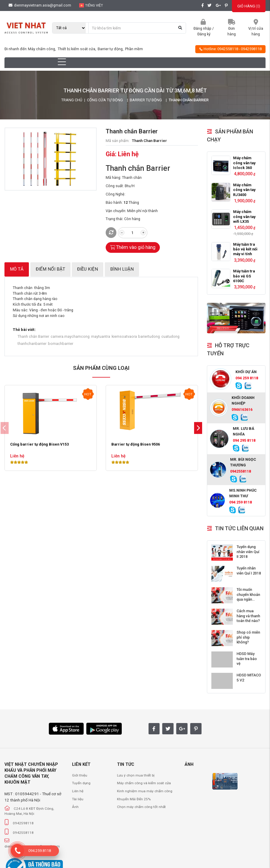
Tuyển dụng (81, 783)
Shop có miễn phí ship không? (248, 637)
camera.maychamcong (70, 336)
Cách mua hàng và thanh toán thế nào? (248, 616)
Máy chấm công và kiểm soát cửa (144, 783)
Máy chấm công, (42, 49)
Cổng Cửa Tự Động (105, 100)
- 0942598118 (250, 49)
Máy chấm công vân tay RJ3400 (244, 190)
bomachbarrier (61, 344)
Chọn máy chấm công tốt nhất (141, 807)
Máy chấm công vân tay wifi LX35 (244, 217)
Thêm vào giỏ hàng (133, 247)
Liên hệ (78, 791)
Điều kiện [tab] (88, 269)
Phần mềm (134, 49)
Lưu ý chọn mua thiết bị (136, 775)
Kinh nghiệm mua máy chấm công (145, 791)
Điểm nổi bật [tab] (50, 269)
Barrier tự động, (111, 49)
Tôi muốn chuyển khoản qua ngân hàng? (248, 597)
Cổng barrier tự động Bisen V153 (39, 445)
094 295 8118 (244, 440)
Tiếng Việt (91, 5)
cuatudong (170, 336)
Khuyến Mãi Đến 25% (134, 799)
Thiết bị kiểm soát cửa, (77, 49)
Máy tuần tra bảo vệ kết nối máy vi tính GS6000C (245, 252)
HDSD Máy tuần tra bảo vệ (247, 659)
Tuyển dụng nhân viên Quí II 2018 (248, 552)
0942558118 (228, 49)
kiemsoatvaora (124, 336)
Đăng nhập (202, 28)
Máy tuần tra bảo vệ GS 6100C (244, 276)
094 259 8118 (247, 378)
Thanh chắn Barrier (33, 336)
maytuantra (101, 336)
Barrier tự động (146, 100)
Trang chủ (72, 100)
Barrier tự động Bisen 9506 (136, 445)
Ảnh (75, 807)
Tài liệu (78, 799)
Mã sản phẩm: (118, 141)
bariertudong (149, 336)
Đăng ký (204, 34)
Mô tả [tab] (17, 269)
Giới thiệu (80, 775)
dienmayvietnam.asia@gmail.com (40, 5)
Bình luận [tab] (122, 269)
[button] (198, 428)
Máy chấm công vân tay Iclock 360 (244, 163)
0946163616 (242, 409)
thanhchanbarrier (32, 344)
